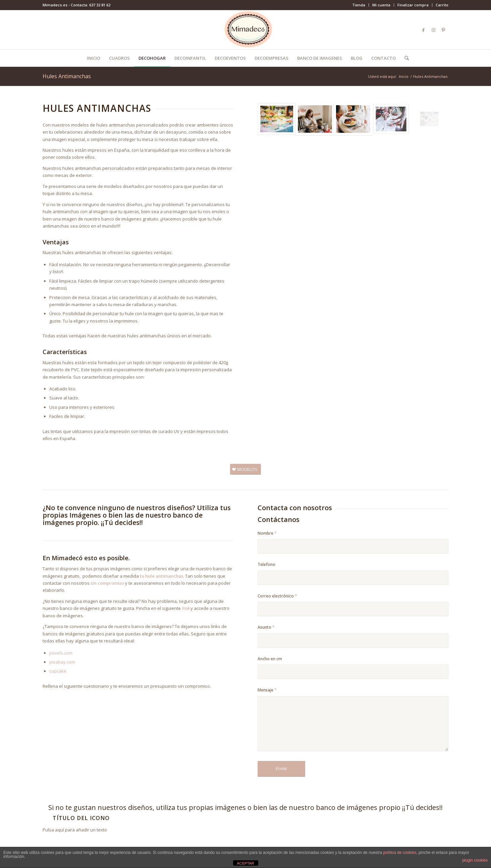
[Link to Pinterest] (443, 30)
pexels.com (61, 653)
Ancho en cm (270, 659)
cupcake (58, 671)
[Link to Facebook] (423, 30)
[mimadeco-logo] (246, 30)
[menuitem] (359, 5)
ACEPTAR (245, 863)
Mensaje (267, 690)
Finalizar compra (413, 5)
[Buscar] (404, 58)
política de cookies (400, 853)
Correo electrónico (277, 596)
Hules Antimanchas (67, 76)
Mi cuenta (381, 5)
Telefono (266, 564)
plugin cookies (475, 860)
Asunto (266, 627)
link (186, 608)
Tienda (359, 5)
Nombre (267, 533)
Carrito (442, 5)
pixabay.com (62, 662)
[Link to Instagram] (433, 30)
